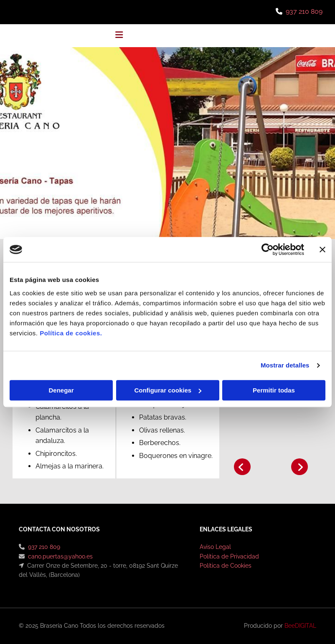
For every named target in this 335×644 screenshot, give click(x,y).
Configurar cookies (168, 390)
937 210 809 (304, 11)
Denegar (61, 390)
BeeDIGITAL (300, 626)
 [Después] (299, 467)
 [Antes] (242, 467)
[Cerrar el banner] (322, 249)
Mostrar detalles (285, 365)
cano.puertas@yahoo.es (60, 556)
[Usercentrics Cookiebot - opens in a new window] (268, 249)
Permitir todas (274, 390)
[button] (119, 36)
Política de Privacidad (229, 556)
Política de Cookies (226, 566)
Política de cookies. (71, 333)
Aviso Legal (215, 547)
